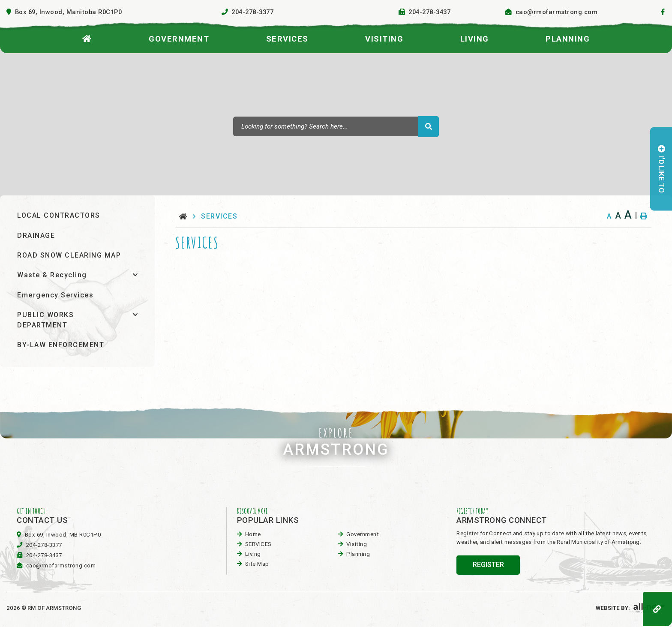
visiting (357, 544)
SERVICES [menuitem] (287, 39)
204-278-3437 (44, 555)
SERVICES (219, 216)
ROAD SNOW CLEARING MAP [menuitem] (69, 255)
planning (358, 554)
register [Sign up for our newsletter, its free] (488, 565)
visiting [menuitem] (384, 39)
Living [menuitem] (475, 39)
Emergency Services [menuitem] (55, 295)
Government (363, 534)
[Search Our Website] (336, 127)
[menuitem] (87, 37)
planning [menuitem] (568, 39)
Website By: (631, 608)
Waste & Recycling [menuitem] (52, 275)
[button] (135, 275)
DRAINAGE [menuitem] (36, 235)
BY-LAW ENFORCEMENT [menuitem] (61, 345)
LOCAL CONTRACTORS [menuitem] (59, 215)
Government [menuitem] (179, 39)
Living (253, 554)
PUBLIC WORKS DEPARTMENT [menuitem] (45, 320)
